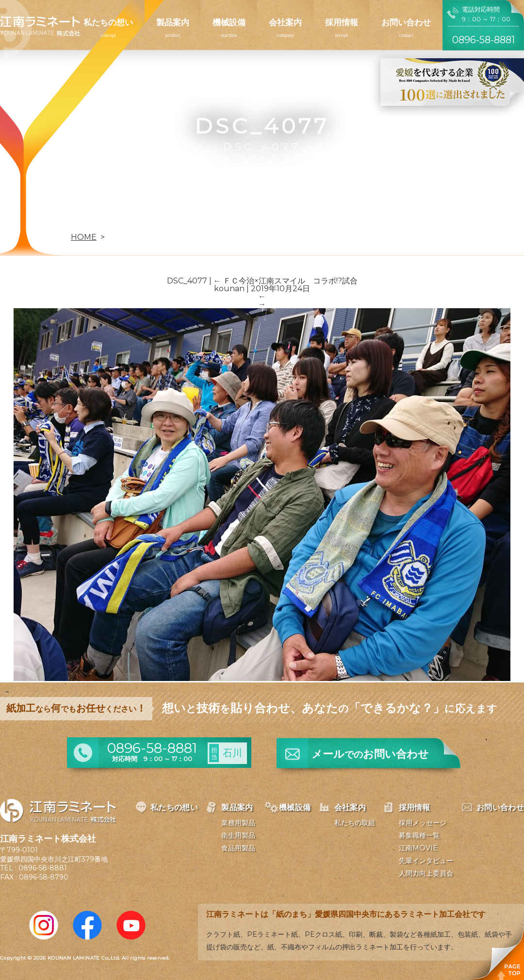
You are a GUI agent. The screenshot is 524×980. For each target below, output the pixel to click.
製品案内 (173, 22)
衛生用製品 (238, 835)
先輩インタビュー (426, 861)
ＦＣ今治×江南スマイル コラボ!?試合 (286, 281)
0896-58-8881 (43, 868)
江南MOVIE (418, 848)
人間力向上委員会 (426, 873)
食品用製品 (238, 848)
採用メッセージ (423, 823)
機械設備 (229, 22)
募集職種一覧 (419, 835)
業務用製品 (238, 823)
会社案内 (285, 22)
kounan (229, 289)
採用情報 (342, 22)
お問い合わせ (406, 22)
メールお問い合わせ (370, 754)
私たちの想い (108, 22)
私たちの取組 (355, 823)
